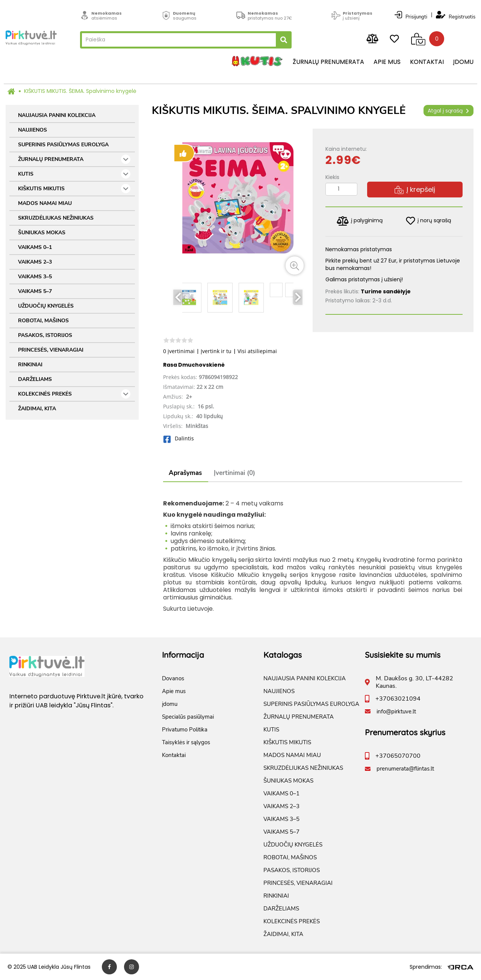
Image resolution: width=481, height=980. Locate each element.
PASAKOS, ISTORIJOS (45, 335)
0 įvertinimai (179, 351)
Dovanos (173, 678)
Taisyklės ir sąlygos (186, 742)
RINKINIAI (30, 365)
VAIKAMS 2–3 (35, 262)
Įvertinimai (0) (234, 473)
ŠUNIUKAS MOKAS (42, 233)
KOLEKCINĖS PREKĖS (74, 394)
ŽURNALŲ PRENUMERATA (74, 159)
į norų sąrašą (428, 221)
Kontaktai (427, 62)
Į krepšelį (415, 189)
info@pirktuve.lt (396, 711)
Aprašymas (185, 473)
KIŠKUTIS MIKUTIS (74, 189)
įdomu (463, 62)
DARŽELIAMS (35, 379)
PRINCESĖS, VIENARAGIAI (51, 350)
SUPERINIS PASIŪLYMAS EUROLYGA (63, 145)
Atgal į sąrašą (448, 111)
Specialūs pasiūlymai (188, 717)
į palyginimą (360, 221)
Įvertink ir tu (216, 351)
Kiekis (332, 177)
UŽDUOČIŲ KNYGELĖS (46, 306)
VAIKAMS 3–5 (35, 277)
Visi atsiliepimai (257, 351)
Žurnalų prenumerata (328, 62)
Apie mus (387, 62)
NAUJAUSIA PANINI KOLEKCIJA (57, 115)
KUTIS (74, 174)
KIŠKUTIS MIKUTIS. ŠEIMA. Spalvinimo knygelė (80, 91)
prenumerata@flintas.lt (405, 769)
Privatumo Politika (185, 730)
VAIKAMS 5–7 (35, 291)
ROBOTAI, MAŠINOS (43, 321)
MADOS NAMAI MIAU (45, 203)
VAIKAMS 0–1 (35, 247)
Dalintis (178, 438)
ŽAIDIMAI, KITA (37, 409)
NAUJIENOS (33, 130)
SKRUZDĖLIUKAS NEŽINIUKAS (56, 218)
